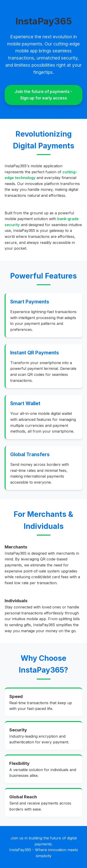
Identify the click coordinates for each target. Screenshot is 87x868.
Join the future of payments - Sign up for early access (43, 95)
